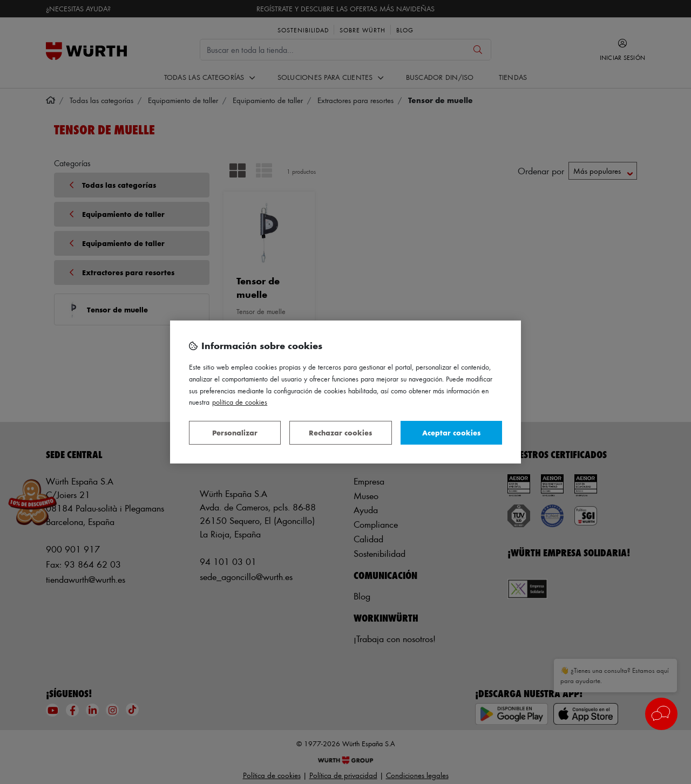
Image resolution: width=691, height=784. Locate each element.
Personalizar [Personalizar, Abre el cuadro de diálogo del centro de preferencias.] (235, 432)
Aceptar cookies (451, 432)
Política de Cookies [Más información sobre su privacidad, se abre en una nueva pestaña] (240, 402)
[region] (345, 392)
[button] (661, 714)
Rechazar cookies (340, 432)
